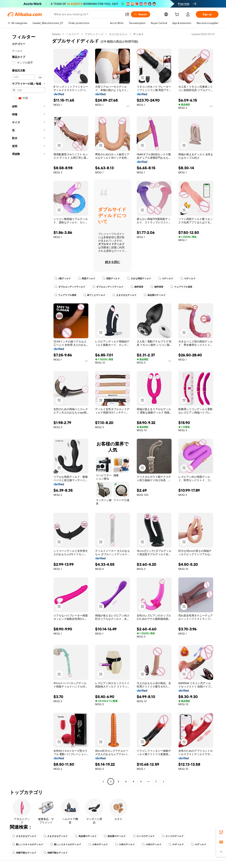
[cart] (178, 15)
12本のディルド (98, 844)
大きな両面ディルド (139, 279)
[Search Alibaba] (88, 14)
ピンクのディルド (144, 836)
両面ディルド (87, 279)
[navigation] (29, 408)
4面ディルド (63, 279)
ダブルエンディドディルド (70, 287)
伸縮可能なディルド (24, 853)
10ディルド (176, 844)
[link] (221, 832)
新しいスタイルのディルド (28, 844)
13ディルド (166, 279)
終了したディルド (94, 295)
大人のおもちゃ (118, 34)
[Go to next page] (163, 782)
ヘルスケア (73, 34)
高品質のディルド (155, 295)
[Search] (140, 14)
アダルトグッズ (94, 34)
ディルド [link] (138, 34)
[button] (127, 14)
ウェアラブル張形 (181, 287)
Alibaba (56, 34)
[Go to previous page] (103, 782)
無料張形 (137, 287)
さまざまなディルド (124, 295)
